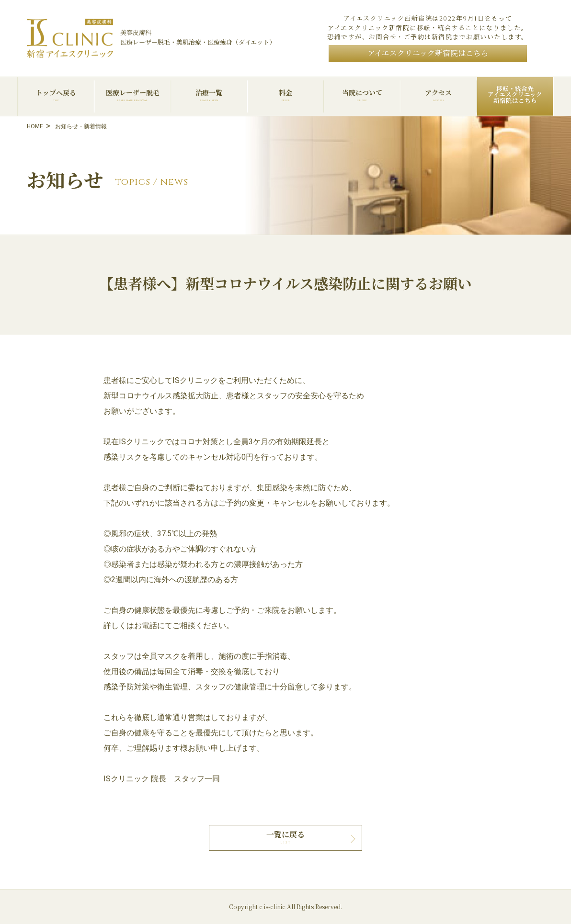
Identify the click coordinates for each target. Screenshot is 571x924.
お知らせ (65, 182)
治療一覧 (209, 95)
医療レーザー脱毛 (133, 95)
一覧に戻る (285, 835)
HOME (35, 126)
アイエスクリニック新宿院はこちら (428, 54)
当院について (362, 95)
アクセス (439, 95)
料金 (285, 95)
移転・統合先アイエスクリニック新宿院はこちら (515, 95)
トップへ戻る (56, 95)
